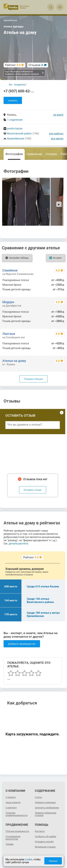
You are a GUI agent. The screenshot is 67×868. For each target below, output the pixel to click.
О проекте (11, 797)
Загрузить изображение (47, 808)
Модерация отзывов (45, 847)
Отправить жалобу (44, 842)
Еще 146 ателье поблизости (24, 73)
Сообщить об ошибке (45, 837)
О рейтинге (11, 808)
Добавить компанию (45, 802)
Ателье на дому (14, 361)
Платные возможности (17, 831)
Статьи (38, 797)
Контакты (40, 831)
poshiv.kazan (15, 128)
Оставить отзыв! (33, 490)
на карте (58, 115)
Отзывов (36, 65)
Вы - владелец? (18, 85)
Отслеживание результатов (13, 838)
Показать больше (33, 379)
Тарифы (10, 844)
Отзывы (51, 154)
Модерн (8, 302)
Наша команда (13, 802)
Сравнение (34, 154)
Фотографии (14, 154)
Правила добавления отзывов (46, 814)
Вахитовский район (19, 134)
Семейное (10, 270)
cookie (28, 859)
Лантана (9, 334)
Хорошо (53, 861)
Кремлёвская (16, 139)
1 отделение (15, 120)
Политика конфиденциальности (17, 814)
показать (13, 100)
